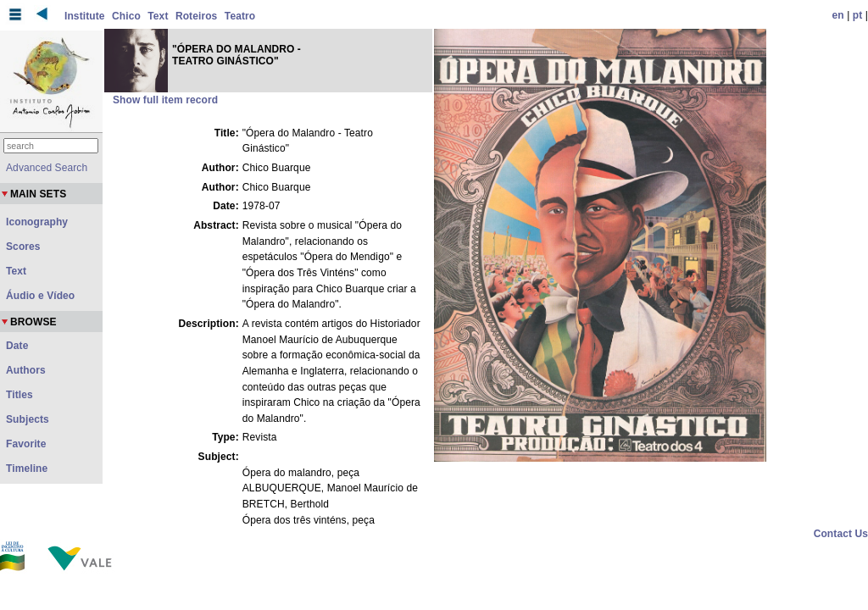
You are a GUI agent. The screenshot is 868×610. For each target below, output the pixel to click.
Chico (126, 16)
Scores (23, 247)
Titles (19, 395)
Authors (26, 370)
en (838, 15)
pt (858, 15)
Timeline (27, 469)
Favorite (26, 444)
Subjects (28, 419)
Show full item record (165, 100)
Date (17, 346)
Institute (85, 16)
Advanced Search (47, 168)
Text (158, 16)
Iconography (37, 222)
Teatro (240, 16)
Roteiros (196, 16)
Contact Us (841, 534)
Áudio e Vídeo (40, 296)
